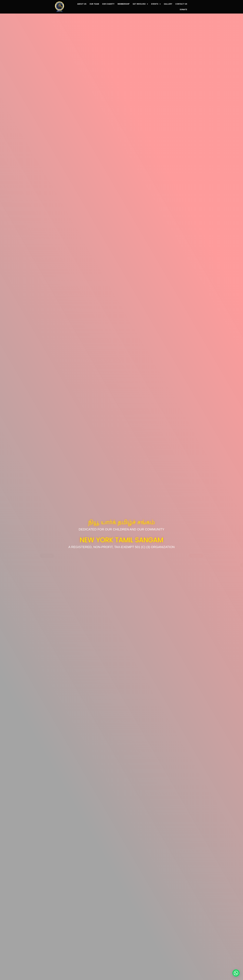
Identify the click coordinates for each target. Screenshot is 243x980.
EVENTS (156, 4)
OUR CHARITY (108, 4)
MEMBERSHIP (124, 4)
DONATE (183, 10)
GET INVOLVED (140, 4)
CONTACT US (181, 4)
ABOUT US (82, 4)
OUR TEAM (94, 4)
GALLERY (168, 4)
